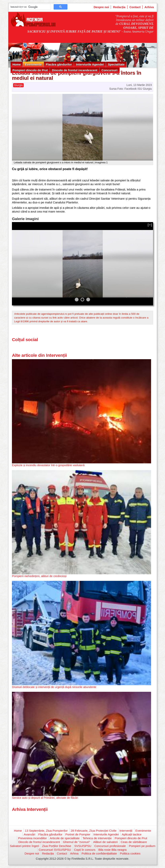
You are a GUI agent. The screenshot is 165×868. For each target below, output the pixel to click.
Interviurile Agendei (90, 64)
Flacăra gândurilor (59, 64)
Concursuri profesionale (110, 846)
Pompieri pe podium (142, 846)
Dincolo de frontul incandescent (75, 70)
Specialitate (116, 64)
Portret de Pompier (78, 834)
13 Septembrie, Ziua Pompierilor (46, 831)
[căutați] (29, 7)
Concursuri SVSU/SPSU (55, 850)
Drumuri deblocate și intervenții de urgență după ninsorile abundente (54, 687)
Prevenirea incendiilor (32, 838)
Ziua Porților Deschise (57, 846)
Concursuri (110, 70)
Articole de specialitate (65, 838)
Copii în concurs (85, 850)
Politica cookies (130, 853)
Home (17, 64)
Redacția (119, 7)
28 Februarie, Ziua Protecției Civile (93, 831)
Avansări (29, 834)
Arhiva (149, 7)
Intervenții (126, 831)
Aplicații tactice (132, 834)
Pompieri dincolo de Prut (30, 70)
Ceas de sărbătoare (134, 842)
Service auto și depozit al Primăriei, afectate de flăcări (45, 798)
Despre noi (101, 7)
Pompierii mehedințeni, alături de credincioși (39, 576)
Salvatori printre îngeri (25, 846)
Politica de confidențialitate (99, 853)
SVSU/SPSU (83, 846)
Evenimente (33, 64)
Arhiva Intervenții (30, 809)
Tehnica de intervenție (97, 838)
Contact (135, 7)
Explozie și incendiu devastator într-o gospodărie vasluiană (48, 465)
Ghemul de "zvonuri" (77, 842)
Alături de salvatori (105, 842)
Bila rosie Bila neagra (113, 850)
